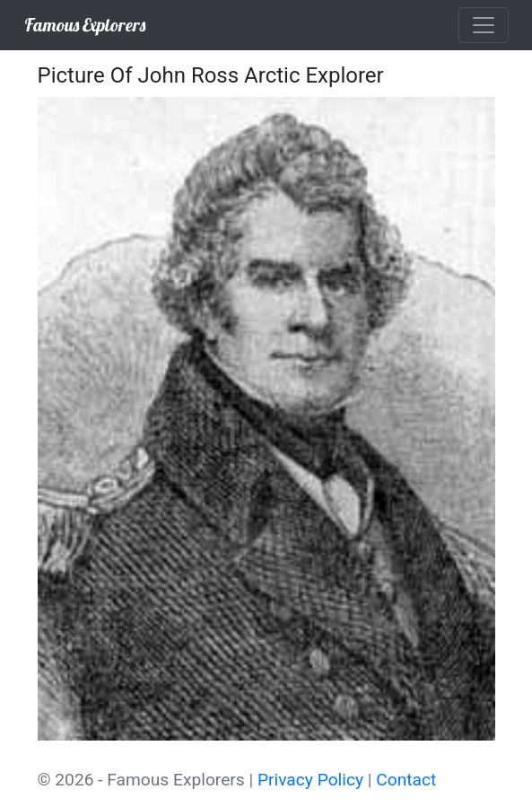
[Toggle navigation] (484, 25)
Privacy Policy (310, 780)
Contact (406, 780)
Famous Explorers (85, 25)
